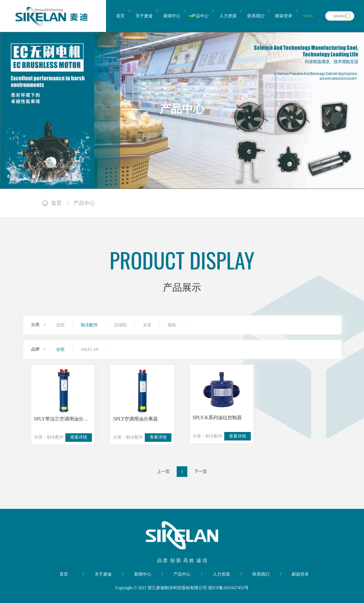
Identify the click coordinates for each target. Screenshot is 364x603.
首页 (120, 16)
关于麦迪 (144, 16)
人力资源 (228, 16)
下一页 (201, 471)
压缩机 (120, 325)
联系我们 (256, 16)
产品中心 (200, 16)
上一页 (163, 471)
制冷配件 (89, 325)
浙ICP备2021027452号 (228, 588)
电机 (172, 325)
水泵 (147, 325)
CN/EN (308, 16)
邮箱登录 (284, 16)
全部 (60, 325)
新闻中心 (172, 16)
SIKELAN (90, 350)
